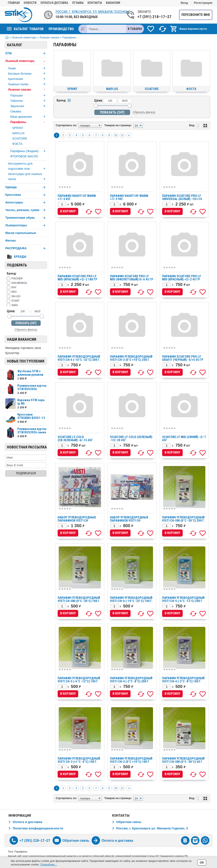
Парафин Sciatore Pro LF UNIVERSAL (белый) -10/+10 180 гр (182, 199)
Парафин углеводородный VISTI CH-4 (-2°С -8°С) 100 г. (183, 680)
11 (122, 135)
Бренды (20, 257)
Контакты (95, 3)
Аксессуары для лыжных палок (28, 177)
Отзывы (78, 3)
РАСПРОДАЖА (26, 248)
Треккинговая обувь (26, 218)
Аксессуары (26, 202)
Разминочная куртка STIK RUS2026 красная (32, 389)
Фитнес (11, 241)
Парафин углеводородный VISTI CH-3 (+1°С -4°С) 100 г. (79, 760)
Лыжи (28, 68)
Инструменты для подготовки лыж (28, 167)
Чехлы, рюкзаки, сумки (26, 210)
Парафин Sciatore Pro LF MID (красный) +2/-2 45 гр (182, 278)
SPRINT (18, 128)
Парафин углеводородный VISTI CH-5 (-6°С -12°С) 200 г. (183, 599)
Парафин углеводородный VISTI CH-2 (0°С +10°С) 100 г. (131, 760)
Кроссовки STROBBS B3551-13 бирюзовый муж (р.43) (31, 420)
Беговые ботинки (28, 74)
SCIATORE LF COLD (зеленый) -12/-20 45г (131, 439)
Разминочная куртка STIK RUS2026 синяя (32, 431)
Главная (14, 3)
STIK (26, 53)
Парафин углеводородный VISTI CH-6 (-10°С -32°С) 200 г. (79, 358)
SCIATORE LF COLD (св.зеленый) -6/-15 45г (75, 439)
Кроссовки (26, 195)
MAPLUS (18, 133)
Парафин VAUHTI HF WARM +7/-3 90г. (129, 197)
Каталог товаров (25, 29)
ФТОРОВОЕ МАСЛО (24, 156)
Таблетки (29, 101)
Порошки (29, 95)
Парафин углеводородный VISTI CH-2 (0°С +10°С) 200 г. (131, 358)
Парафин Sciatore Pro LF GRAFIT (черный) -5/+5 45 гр (183, 358)
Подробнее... (49, 864)
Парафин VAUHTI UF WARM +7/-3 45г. (77, 197)
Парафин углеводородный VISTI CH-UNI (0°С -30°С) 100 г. (79, 599)
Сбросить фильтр (26, 330)
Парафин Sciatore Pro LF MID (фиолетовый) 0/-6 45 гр (132, 278)
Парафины (29, 122)
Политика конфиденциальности (38, 828)
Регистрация (203, 3)
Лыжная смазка (28, 90)
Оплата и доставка (54, 3)
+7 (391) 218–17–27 (154, 17)
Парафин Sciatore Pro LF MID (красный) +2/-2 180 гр (77, 278)
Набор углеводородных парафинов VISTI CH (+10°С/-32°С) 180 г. (129, 521)
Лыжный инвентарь (26, 61)
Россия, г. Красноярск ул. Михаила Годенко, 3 (152, 828)
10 (116, 135)
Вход (184, 3)
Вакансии (113, 3)
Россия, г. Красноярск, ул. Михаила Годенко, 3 (93, 12)
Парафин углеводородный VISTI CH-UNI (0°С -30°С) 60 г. (183, 760)
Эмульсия (29, 106)
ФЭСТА (17, 144)
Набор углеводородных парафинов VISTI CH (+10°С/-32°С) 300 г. (77, 521)
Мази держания (29, 117)
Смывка (16, 111)
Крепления (28, 79)
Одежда (26, 187)
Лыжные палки (28, 84)
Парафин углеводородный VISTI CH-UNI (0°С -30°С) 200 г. (184, 519)
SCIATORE (20, 139)
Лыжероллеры (26, 225)
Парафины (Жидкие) (29, 151)
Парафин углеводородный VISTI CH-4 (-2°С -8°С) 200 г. (131, 680)
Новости (30, 3)
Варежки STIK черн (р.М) (31, 402)
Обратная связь (129, 822)
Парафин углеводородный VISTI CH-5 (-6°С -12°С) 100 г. (79, 680)
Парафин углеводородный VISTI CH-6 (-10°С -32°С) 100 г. (131, 599)
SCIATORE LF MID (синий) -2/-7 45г (184, 439)
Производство (61, 29)
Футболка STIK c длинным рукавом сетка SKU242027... (31, 375)
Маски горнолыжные (21, 233)
